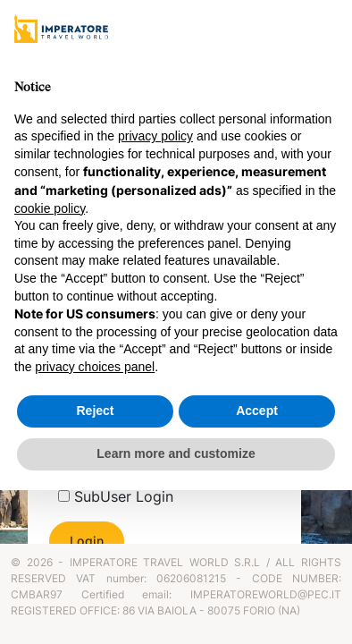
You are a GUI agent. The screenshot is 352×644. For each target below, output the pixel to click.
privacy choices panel (95, 367)
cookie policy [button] (50, 208)
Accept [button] (257, 411)
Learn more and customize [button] (176, 453)
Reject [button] (95, 411)
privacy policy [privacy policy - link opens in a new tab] (155, 136)
